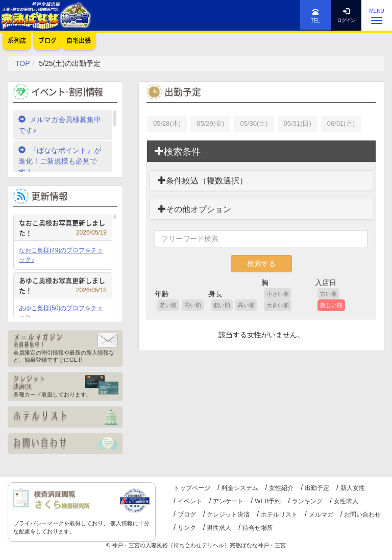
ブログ (187, 515)
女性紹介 (281, 488)
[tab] (261, 152)
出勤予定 (317, 488)
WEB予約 (268, 501)
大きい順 (278, 305)
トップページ (192, 488)
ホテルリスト (279, 515)
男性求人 (219, 528)
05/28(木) (167, 123)
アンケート (228, 501)
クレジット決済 (228, 515)
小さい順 (278, 294)
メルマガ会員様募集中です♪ (60, 125)
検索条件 (178, 151)
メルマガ (321, 515)
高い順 (193, 305)
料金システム (240, 488)
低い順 (222, 305)
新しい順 (331, 305)
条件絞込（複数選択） (203, 181)
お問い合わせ (362, 515)
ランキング (307, 501)
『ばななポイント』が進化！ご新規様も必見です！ (60, 161)
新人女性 (353, 488)
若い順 (168, 305)
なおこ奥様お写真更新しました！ (63, 228)
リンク (187, 528)
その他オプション (194, 209)
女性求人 (346, 501)
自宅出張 (79, 40)
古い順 (328, 294)
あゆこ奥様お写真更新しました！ (63, 285)
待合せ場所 (258, 528)
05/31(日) (298, 123)
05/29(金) (210, 123)
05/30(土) (254, 123)
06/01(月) (341, 123)
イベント (190, 501)
